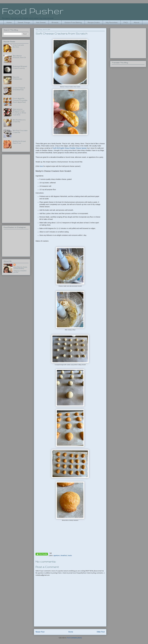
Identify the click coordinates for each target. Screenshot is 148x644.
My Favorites (112, 22)
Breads (55, 22)
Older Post (101, 632)
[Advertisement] (16, 188)
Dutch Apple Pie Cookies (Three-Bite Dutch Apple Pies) (20, 100)
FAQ (126, 22)
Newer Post (40, 632)
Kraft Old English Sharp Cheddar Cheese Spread (70, 148)
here (41, 166)
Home (9, 22)
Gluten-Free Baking (73, 22)
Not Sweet (41, 22)
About (137, 22)
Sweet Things (24, 22)
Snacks (70, 556)
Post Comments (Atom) (74, 638)
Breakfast (64, 556)
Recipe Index (94, 22)
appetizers (57, 556)
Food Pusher (33, 11)
